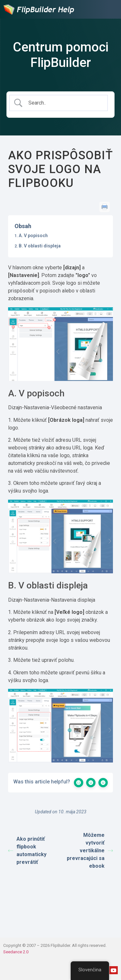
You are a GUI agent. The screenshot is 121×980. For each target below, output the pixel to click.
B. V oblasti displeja (40, 246)
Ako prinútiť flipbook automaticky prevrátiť (27, 851)
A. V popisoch (33, 236)
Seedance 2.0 (16, 952)
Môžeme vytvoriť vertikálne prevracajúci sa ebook (90, 851)
